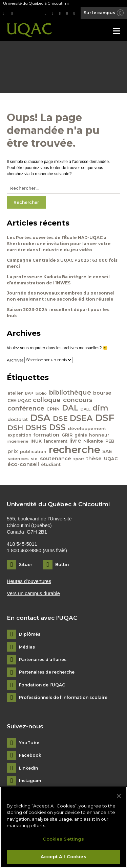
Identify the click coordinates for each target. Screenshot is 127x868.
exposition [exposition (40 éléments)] (19, 435)
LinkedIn (28, 768)
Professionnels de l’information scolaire (63, 698)
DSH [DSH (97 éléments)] (15, 428)
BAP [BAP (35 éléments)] (29, 393)
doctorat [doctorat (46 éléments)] (18, 419)
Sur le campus (104, 13)
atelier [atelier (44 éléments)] (15, 393)
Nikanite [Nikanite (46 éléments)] (93, 441)
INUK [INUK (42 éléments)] (36, 441)
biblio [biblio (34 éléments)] (41, 393)
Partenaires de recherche (47, 672)
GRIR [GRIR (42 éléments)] (67, 435)
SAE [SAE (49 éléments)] (107, 451)
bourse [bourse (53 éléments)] (102, 393)
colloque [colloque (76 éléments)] (47, 400)
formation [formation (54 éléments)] (46, 435)
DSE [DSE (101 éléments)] (60, 418)
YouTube (29, 743)
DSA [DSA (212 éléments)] (40, 418)
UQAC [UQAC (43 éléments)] (111, 459)
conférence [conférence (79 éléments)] (26, 408)
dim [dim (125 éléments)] (100, 408)
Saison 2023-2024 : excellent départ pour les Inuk (58, 313)
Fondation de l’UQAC (42, 685)
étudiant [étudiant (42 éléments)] (51, 464)
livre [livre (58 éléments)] (75, 441)
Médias (27, 647)
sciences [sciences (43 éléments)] (18, 459)
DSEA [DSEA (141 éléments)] (81, 418)
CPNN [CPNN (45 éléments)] (53, 409)
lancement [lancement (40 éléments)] (56, 441)
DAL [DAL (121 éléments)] (70, 408)
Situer (26, 565)
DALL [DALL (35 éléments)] (86, 409)
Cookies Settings (63, 839)
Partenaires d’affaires (43, 660)
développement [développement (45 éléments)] (87, 428)
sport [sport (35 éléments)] (79, 459)
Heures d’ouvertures (29, 581)
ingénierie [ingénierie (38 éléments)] (18, 441)
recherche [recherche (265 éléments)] (75, 450)
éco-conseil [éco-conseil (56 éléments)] (23, 464)
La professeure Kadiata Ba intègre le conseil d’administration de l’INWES (58, 280)
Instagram (30, 781)
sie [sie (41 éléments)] (34, 459)
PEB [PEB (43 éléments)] (110, 441)
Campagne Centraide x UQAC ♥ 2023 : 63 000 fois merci (62, 263)
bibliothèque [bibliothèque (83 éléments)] (70, 392)
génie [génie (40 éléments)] (81, 435)
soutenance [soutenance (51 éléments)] (56, 459)
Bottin (62, 565)
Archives (15, 360)
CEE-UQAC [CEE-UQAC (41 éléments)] (19, 401)
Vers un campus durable (33, 593)
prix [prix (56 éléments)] (13, 451)
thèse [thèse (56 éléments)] (94, 458)
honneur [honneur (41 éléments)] (99, 435)
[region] (63, 827)
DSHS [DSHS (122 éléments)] (36, 427)
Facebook (30, 755)
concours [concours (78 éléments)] (78, 400)
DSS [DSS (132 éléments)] (57, 427)
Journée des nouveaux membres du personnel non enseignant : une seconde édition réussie (61, 296)
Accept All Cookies (63, 857)
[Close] (119, 796)
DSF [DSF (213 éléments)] (105, 418)
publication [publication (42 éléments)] (33, 452)
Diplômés (30, 634)
